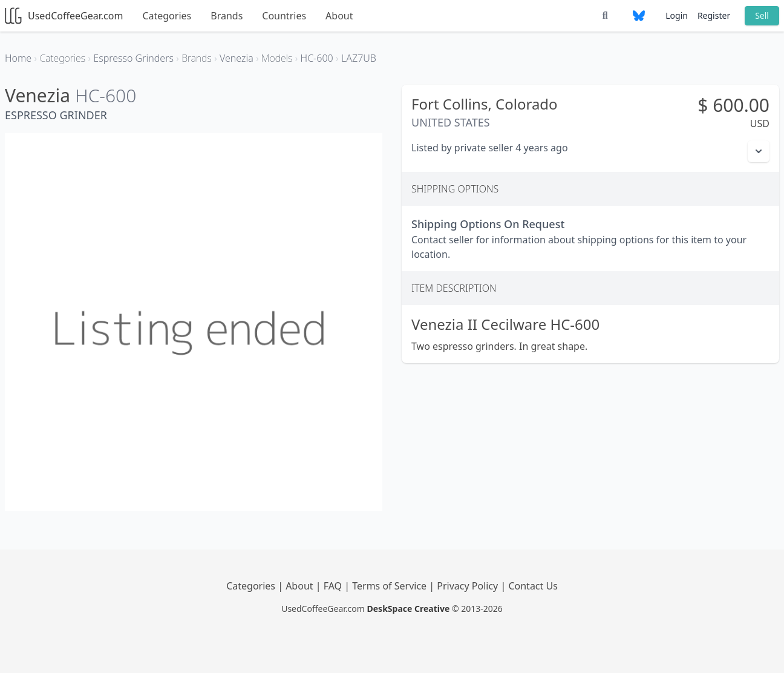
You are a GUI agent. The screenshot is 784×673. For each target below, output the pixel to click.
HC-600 (106, 95)
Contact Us (533, 586)
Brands (227, 16)
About (339, 16)
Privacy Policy (469, 586)
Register (714, 15)
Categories (167, 16)
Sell (762, 15)
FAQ (334, 586)
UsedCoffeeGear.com (64, 16)
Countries (284, 16)
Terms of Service (390, 586)
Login (677, 15)
